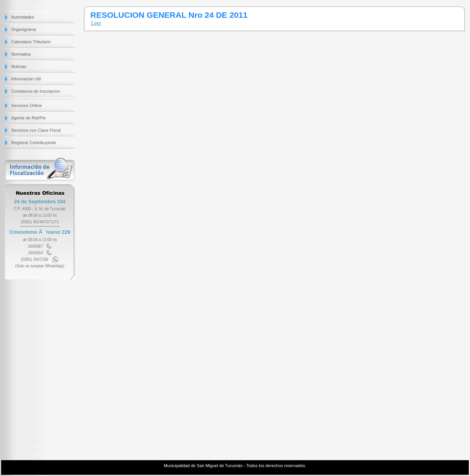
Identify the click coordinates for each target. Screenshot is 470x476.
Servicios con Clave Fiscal (36, 130)
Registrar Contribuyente (34, 143)
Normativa (21, 54)
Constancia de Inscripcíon (36, 91)
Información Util (26, 79)
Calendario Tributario (31, 42)
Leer (96, 23)
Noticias (19, 66)
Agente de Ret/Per (29, 118)
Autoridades (23, 17)
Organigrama (24, 29)
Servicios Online (26, 105)
